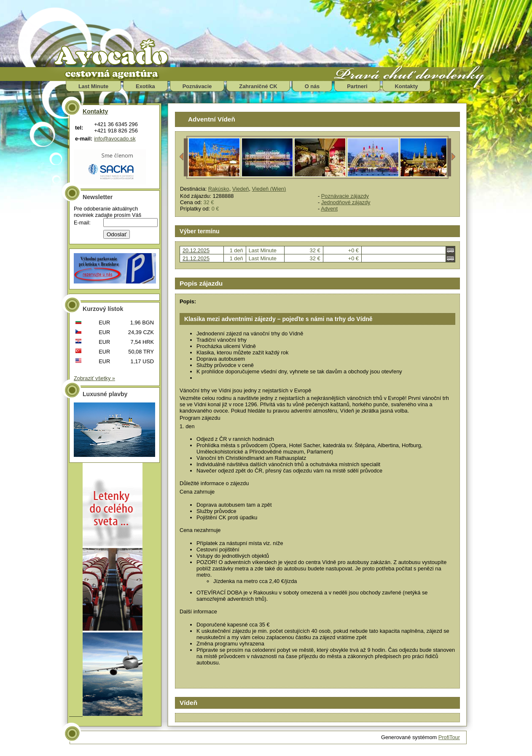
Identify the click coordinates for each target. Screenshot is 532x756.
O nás (312, 86)
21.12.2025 (196, 258)
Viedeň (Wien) (269, 189)
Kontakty (407, 86)
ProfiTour (449, 737)
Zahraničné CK (258, 86)
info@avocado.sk (115, 139)
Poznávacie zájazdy (345, 196)
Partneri (357, 86)
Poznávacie (197, 86)
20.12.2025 (196, 250)
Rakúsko (219, 189)
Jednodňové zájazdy (346, 202)
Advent (329, 209)
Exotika (145, 86)
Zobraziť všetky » (94, 378)
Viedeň (241, 189)
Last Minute (93, 86)
